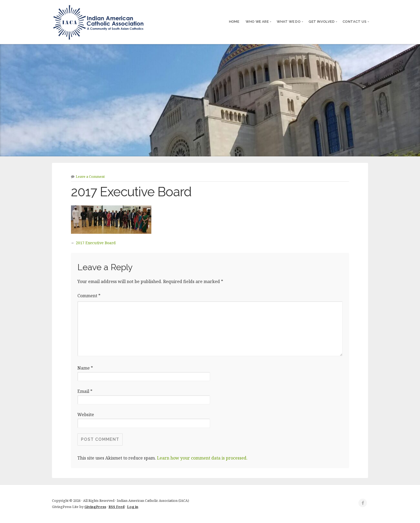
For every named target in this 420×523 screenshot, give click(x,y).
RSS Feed (117, 507)
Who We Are (257, 22)
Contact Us (355, 22)
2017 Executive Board (96, 243)
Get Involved (322, 22)
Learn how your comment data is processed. (202, 458)
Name (85, 368)
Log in (133, 507)
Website (86, 415)
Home (234, 22)
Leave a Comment (90, 176)
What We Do (289, 22)
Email (85, 391)
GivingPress (95, 507)
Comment (89, 296)
